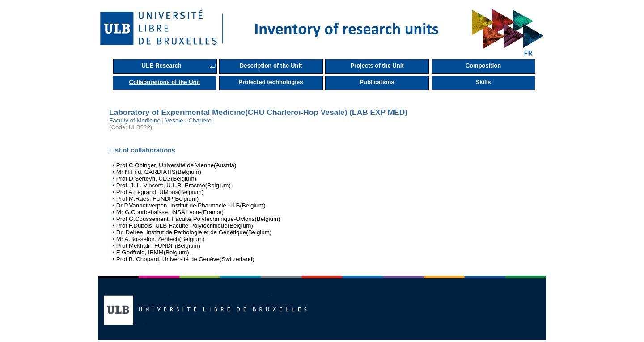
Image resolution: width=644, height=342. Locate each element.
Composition (483, 65)
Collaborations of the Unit (165, 82)
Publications (377, 82)
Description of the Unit (271, 65)
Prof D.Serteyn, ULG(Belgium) (156, 179)
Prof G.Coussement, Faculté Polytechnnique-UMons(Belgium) (198, 219)
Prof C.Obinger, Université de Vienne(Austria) (176, 165)
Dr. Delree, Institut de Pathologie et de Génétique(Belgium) (194, 232)
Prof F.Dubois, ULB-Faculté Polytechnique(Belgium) (185, 226)
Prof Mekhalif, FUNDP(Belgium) (158, 246)
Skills (483, 82)
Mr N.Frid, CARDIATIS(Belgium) (159, 172)
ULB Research (162, 65)
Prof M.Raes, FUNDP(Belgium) (157, 199)
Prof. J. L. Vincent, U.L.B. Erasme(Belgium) (174, 185)
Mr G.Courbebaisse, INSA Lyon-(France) (170, 212)
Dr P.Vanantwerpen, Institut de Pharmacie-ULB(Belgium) (191, 205)
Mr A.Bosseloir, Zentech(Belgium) (161, 239)
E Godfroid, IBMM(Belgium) (153, 252)
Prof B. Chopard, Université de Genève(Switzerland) (185, 259)
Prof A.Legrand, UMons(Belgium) (160, 192)
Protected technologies (271, 82)
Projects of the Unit (377, 65)
